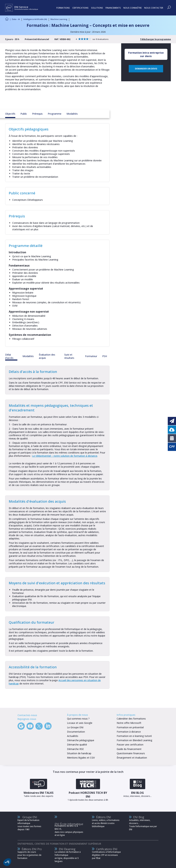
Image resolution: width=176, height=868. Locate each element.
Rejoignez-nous (27, 719)
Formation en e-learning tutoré (134, 736)
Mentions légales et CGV (81, 758)
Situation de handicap (79, 753)
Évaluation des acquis (47, 356)
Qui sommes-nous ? (78, 719)
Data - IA (16, 19)
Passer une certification (130, 745)
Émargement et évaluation (132, 758)
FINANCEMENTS (113, 8)
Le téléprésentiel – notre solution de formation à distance (65, 456)
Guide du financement (129, 749)
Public (24, 114)
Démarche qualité (77, 745)
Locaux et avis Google (80, 723)
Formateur (91, 356)
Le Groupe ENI (75, 727)
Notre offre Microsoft (129, 723)
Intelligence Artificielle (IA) (35, 19)
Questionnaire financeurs (131, 753)
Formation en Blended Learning (134, 740)
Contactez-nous (27, 715)
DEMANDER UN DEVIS (146, 69)
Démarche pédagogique (81, 740)
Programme (55, 114)
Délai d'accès (9, 356)
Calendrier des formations (131, 719)
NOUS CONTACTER (154, 8)
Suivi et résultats (69, 356)
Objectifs (10, 114)
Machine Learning (59, 19)
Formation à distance (129, 732)
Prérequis (37, 114)
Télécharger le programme (155, 39)
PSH (105, 356)
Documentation (76, 732)
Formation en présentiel (130, 727)
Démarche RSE (75, 749)
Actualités (73, 736)
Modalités (72, 114)
